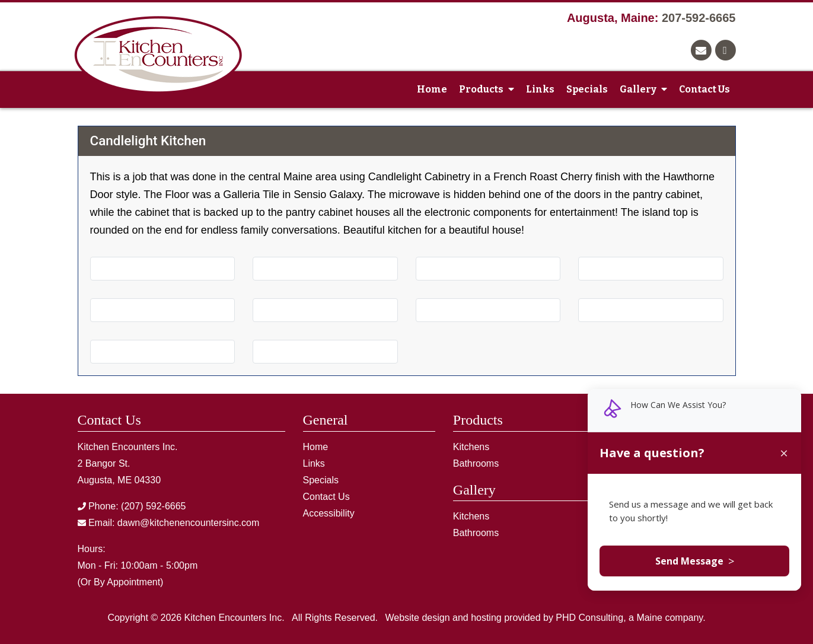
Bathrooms (476, 463)
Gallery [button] (643, 89)
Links (540, 89)
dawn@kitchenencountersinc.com (188, 523)
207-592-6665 (699, 18)
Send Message (695, 561)
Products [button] (487, 89)
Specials (587, 89)
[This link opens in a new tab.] (726, 49)
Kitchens (471, 447)
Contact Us (704, 89)
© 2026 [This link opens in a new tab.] (166, 618)
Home (432, 89)
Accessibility (329, 513)
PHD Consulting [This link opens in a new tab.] (589, 618)
